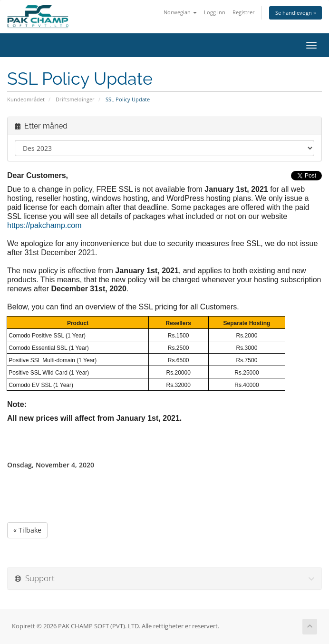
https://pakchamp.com (44, 225)
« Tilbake (27, 530)
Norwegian (180, 12)
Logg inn (215, 12)
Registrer (244, 12)
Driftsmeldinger (75, 99)
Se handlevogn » (295, 13)
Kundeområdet (26, 99)
